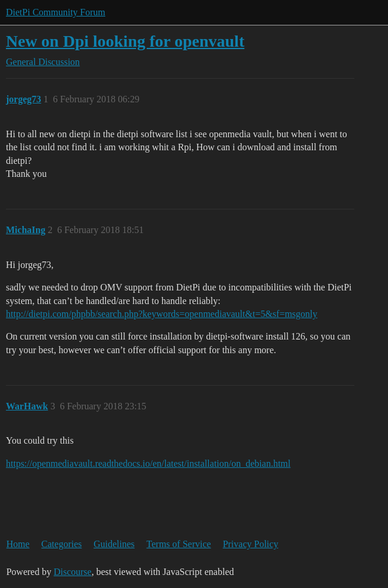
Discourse (73, 572)
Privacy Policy (251, 544)
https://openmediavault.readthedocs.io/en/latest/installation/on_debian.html (148, 463)
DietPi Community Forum (56, 12)
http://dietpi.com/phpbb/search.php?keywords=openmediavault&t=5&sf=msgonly (162, 314)
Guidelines (114, 544)
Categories (62, 544)
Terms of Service (179, 544)
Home (18, 544)
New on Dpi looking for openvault (125, 41)
